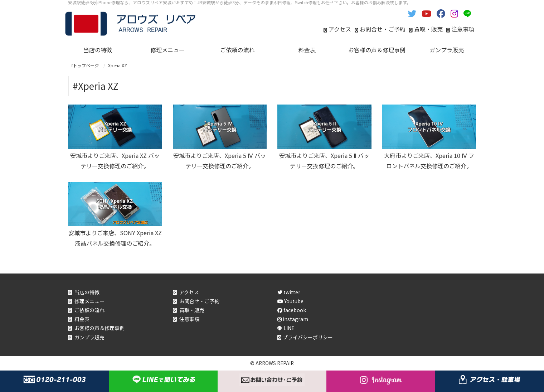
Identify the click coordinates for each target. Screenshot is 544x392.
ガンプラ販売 (89, 337)
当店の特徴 (87, 292)
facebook (292, 310)
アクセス (340, 29)
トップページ (85, 65)
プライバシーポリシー (308, 337)
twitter (289, 292)
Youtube (290, 301)
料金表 (82, 319)
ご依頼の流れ (89, 310)
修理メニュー (89, 301)
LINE (289, 328)
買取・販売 (428, 29)
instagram (293, 319)
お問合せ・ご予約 (383, 29)
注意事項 (463, 29)
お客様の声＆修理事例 (99, 328)
